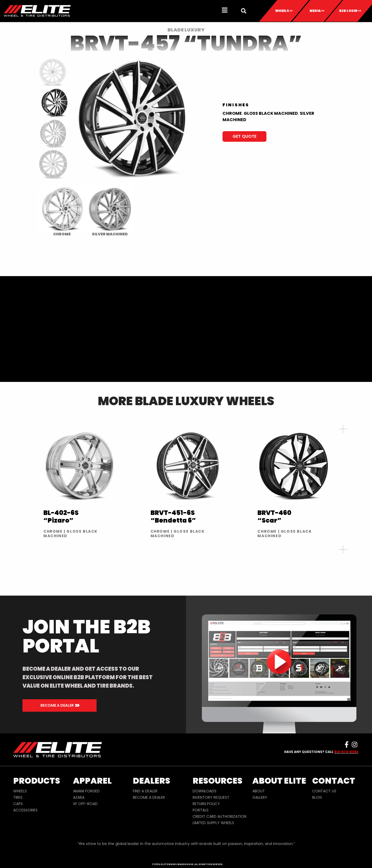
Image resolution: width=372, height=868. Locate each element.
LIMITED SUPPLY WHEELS (213, 823)
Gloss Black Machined (271, 113)
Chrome (232, 113)
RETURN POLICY (206, 804)
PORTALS (201, 810)
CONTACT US (324, 791)
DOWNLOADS (205, 791)
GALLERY (260, 797)
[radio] (62, 211)
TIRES (18, 797)
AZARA (79, 797)
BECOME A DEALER (149, 797)
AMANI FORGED (86, 791)
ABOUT (259, 791)
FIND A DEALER (145, 791)
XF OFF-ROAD (85, 804)
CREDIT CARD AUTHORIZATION (219, 816)
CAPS (18, 804)
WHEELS (20, 791)
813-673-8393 (346, 752)
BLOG (317, 797)
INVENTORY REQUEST (211, 797)
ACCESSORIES (25, 810)
